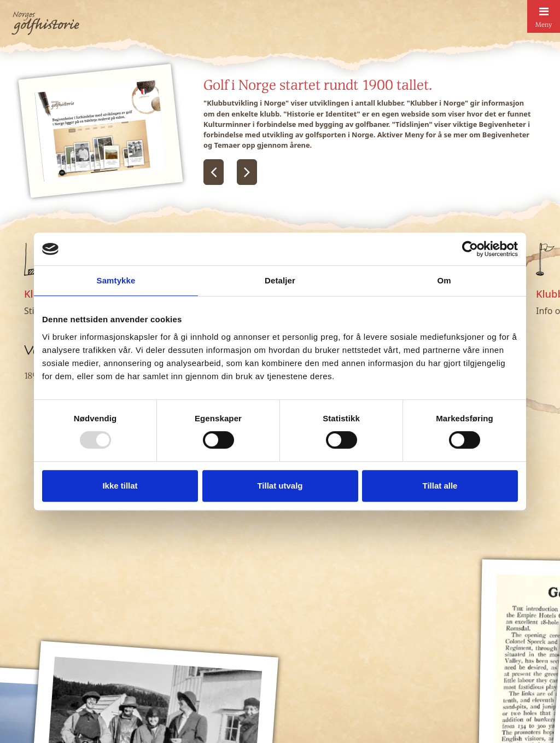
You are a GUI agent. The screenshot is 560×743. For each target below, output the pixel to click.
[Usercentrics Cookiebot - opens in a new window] (470, 249)
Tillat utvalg (280, 486)
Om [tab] (444, 280)
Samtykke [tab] (116, 280)
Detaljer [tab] (280, 280)
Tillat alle (440, 486)
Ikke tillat (120, 486)
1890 (33, 376)
